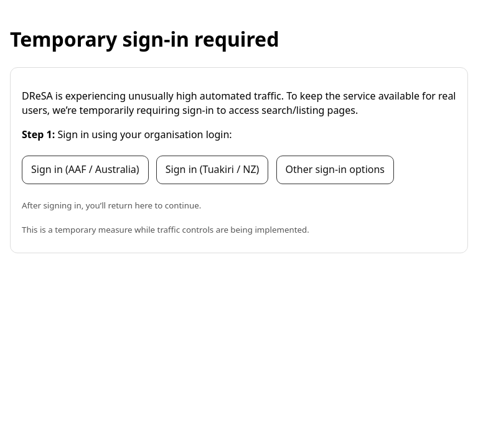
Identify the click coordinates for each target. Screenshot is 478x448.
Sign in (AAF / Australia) (85, 169)
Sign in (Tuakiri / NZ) (213, 169)
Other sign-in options (335, 169)
